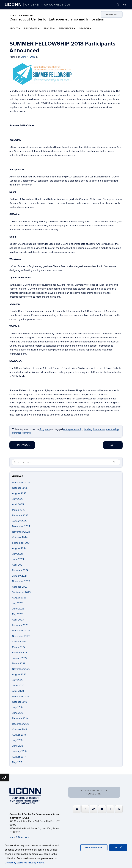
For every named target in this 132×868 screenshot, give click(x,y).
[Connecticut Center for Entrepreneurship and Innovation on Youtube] (102, 809)
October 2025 (20, 488)
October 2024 (20, 537)
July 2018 (17, 740)
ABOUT (14, 28)
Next (113, 445)
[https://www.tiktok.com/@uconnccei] (93, 809)
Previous (22, 445)
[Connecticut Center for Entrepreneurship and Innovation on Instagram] (85, 809)
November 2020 (21, 669)
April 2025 (18, 504)
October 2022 (20, 642)
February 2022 (20, 653)
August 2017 (19, 757)
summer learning (21, 433)
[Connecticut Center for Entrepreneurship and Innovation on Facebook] (110, 809)
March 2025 (19, 510)
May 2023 (18, 614)
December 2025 (21, 483)
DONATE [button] (112, 14)
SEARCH (84, 28)
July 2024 (18, 554)
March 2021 (18, 663)
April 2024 (18, 565)
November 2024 (21, 532)
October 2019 (19, 702)
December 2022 (21, 631)
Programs (45, 429)
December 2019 (21, 697)
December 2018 (21, 724)
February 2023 (20, 625)
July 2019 (17, 707)
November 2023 (21, 581)
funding (88, 429)
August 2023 (19, 598)
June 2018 (18, 746)
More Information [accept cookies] (94, 848)
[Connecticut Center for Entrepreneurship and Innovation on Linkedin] (77, 809)
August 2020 (19, 674)
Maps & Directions (19, 837)
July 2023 (18, 603)
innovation (99, 429)
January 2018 (19, 751)
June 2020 (18, 686)
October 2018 (19, 729)
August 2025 (19, 493)
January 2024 (20, 576)
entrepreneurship (73, 429)
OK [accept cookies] (118, 847)
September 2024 (21, 543)
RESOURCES (66, 28)
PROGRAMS (31, 28)
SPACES (48, 28)
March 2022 (19, 647)
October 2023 (20, 587)
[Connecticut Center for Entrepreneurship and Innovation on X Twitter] (119, 809)
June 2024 (18, 559)
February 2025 (20, 515)
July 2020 (18, 680)
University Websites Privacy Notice (24, 863)
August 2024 (19, 548)
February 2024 (20, 570)
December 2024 (21, 526)
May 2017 (17, 762)
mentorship (112, 429)
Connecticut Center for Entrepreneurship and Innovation (57, 19)
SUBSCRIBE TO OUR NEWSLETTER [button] (94, 792)
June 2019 (18, 713)
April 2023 (18, 620)
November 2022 (21, 636)
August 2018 (19, 735)
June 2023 (18, 609)
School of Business (22, 16)
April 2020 (18, 691)
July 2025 (18, 499)
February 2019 (20, 718)
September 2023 (21, 592)
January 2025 (20, 521)
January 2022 (20, 658)
